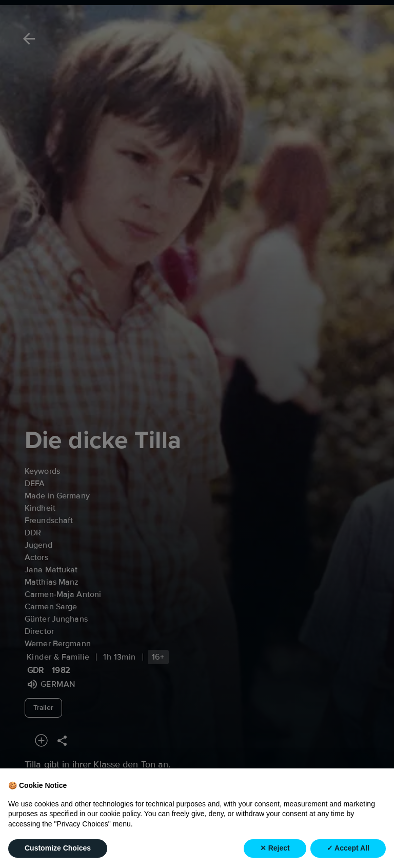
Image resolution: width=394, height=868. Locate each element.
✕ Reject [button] (275, 848)
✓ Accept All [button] (348, 848)
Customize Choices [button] (58, 848)
